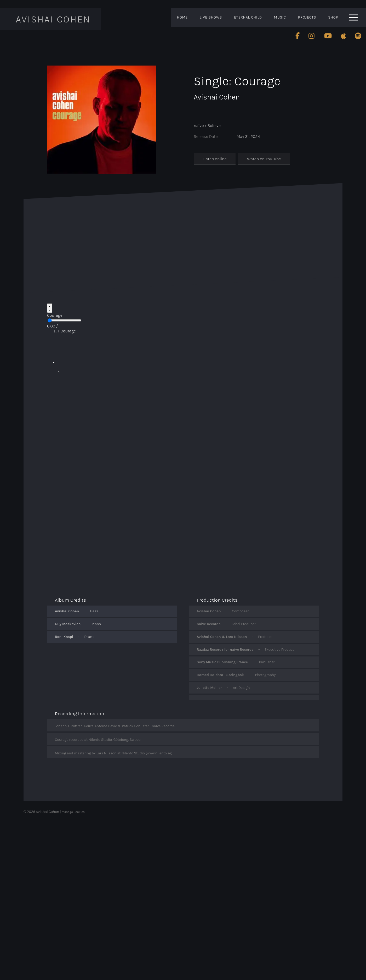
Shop (333, 17)
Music (280, 17)
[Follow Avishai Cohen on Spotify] (358, 36)
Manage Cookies (73, 812)
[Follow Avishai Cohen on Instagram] (312, 36)
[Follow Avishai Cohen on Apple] (344, 36)
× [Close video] (59, 371)
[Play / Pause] (50, 308)
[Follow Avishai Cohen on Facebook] (298, 36)
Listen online (215, 159)
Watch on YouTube (264, 159)
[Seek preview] (64, 320)
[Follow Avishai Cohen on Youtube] (328, 36)
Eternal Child (248, 17)
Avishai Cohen (53, 19)
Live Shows (211, 17)
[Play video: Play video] (188, 351)
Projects (307, 17)
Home (182, 17)
